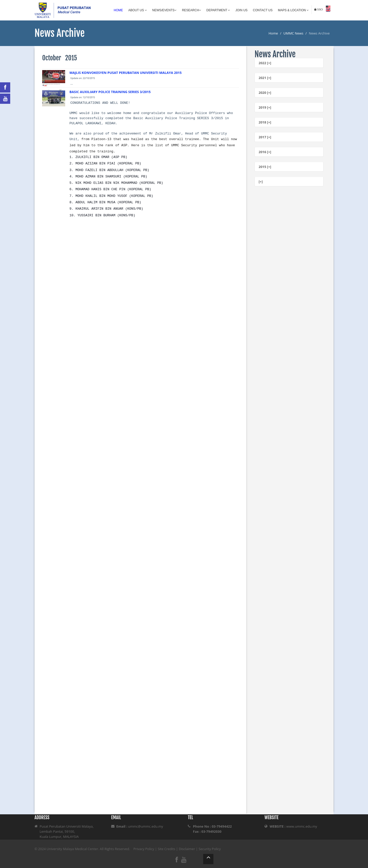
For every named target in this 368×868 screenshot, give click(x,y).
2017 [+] (265, 137)
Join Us (241, 10)
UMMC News (293, 33)
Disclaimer (187, 849)
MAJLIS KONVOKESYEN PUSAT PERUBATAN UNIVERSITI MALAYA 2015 (126, 73)
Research (192, 10)
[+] (261, 182)
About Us (137, 10)
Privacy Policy (144, 849)
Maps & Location (293, 10)
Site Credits (166, 849)
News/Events (164, 10)
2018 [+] (265, 122)
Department (218, 10)
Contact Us (263, 10)
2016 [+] (265, 152)
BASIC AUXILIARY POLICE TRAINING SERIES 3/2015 (110, 92)
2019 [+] (265, 107)
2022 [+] (265, 63)
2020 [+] (265, 93)
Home (118, 10)
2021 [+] (265, 78)
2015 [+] (265, 167)
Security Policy (210, 849)
